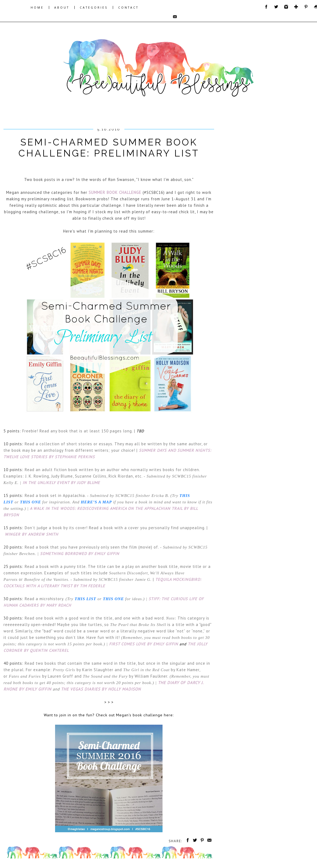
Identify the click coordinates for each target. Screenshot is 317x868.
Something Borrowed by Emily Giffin (80, 554)
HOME (37, 8)
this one (30, 502)
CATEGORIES (94, 8)
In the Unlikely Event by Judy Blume (61, 483)
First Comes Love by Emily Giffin (144, 644)
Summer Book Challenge (115, 192)
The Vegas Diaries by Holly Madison (101, 689)
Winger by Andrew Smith (32, 534)
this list (85, 599)
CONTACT (128, 8)
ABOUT (62, 8)
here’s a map (96, 502)
